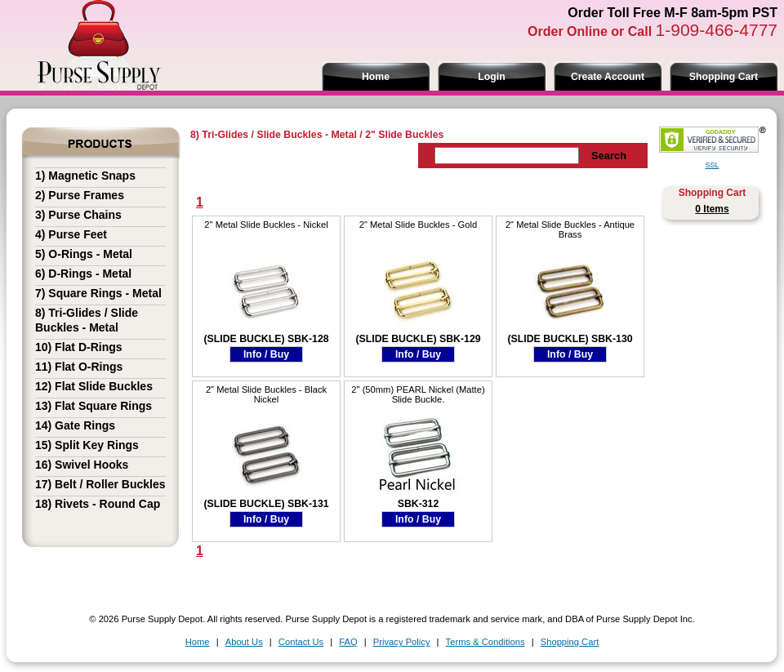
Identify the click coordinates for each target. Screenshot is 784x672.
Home (376, 77)
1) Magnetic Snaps (85, 176)
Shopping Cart (724, 77)
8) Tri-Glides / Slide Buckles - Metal (274, 135)
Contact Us (301, 642)
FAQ (348, 642)
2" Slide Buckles (404, 135)
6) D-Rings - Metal (83, 274)
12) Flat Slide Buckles (94, 386)
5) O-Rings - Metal (84, 254)
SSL (712, 165)
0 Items (712, 209)
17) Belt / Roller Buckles (100, 484)
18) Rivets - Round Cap (98, 504)
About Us (244, 642)
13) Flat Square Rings (94, 406)
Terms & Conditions (486, 642)
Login (491, 77)
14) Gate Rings (75, 425)
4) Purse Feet (71, 234)
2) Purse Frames (80, 195)
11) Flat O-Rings (79, 367)
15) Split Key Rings (87, 445)
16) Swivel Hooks (82, 465)
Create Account (608, 77)
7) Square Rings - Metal (98, 293)
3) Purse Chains (78, 215)
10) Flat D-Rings (79, 347)
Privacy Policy (402, 642)
